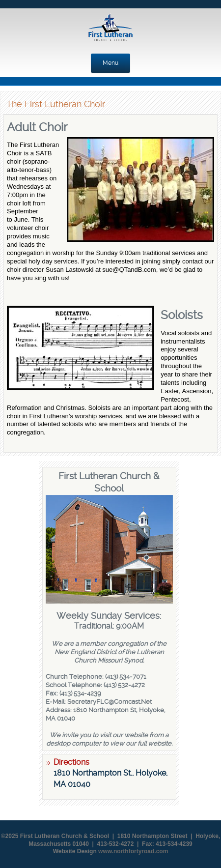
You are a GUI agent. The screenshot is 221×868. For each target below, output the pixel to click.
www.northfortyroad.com (133, 851)
